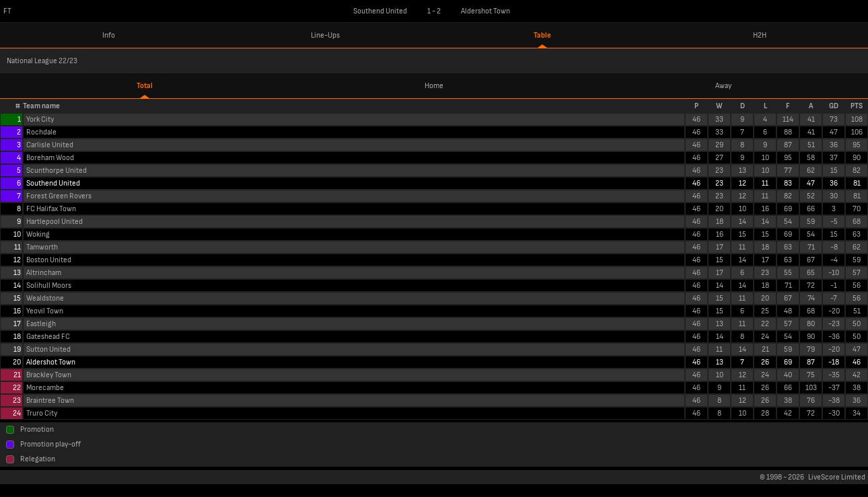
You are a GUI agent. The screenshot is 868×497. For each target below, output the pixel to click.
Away (723, 86)
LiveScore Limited (837, 477)
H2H (760, 35)
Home (434, 86)
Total (145, 86)
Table (542, 35)
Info (109, 35)
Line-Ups (325, 35)
